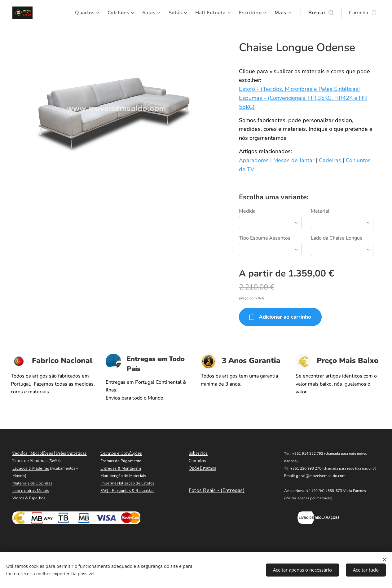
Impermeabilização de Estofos (127, 483)
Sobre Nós (198, 453)
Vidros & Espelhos (29, 498)
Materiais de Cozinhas (32, 483)
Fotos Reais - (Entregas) (217, 490)
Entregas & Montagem (121, 468)
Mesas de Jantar (294, 160)
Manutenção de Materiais (123, 476)
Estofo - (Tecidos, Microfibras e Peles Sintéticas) (300, 89)
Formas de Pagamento (121, 461)
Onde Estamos (203, 468)
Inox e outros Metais (31, 491)
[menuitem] (82, 13)
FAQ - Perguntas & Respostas (127, 491)
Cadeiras (330, 160)
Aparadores (255, 160)
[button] (321, 13)
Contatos (197, 461)
